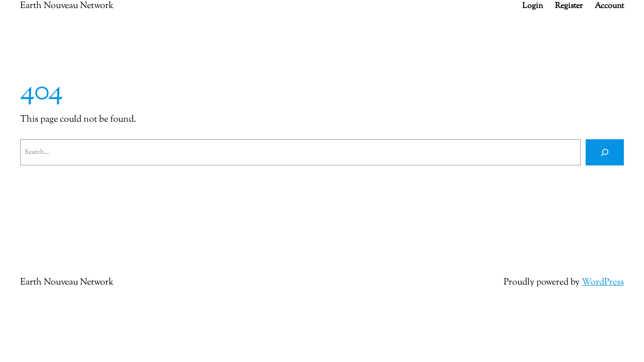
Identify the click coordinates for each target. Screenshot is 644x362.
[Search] (605, 152)
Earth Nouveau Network (67, 283)
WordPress (603, 283)
